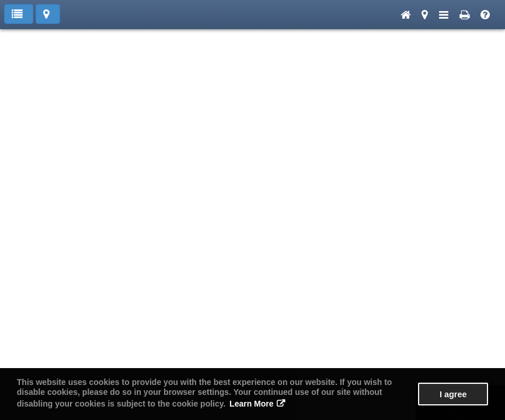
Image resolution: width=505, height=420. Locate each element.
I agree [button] (453, 394)
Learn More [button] (251, 404)
